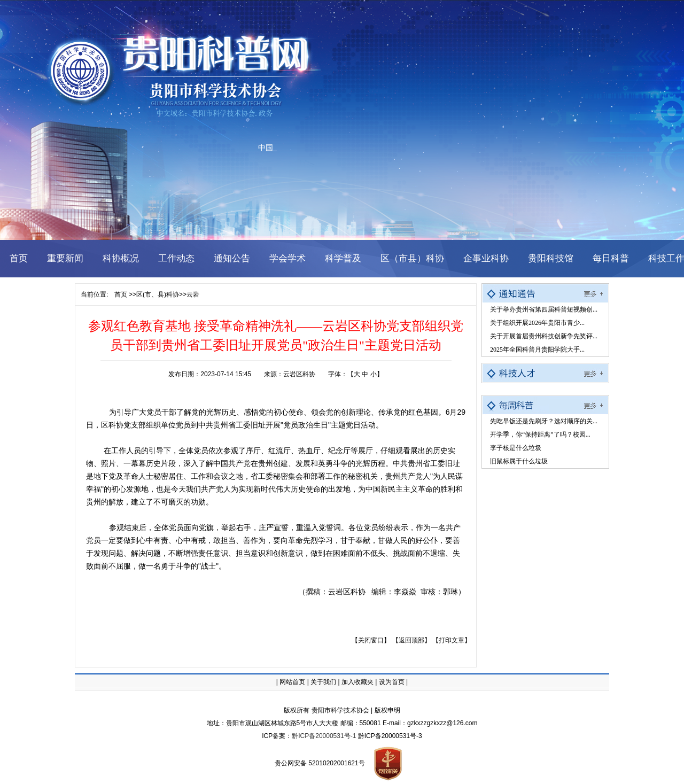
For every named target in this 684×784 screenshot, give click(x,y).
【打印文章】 (452, 640)
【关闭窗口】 (371, 640)
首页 (121, 294)
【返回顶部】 (411, 640)
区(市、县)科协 (158, 294)
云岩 (193, 294)
